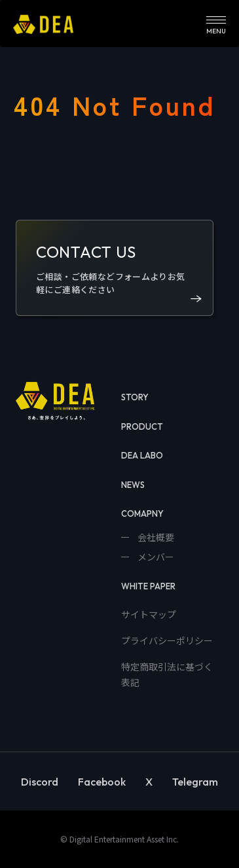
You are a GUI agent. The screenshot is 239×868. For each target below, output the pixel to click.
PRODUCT (142, 426)
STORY (135, 397)
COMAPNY (142, 513)
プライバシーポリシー (167, 640)
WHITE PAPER (148, 586)
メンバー (155, 557)
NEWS (133, 485)
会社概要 (155, 537)
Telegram (195, 782)
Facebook (102, 782)
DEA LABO (142, 455)
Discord (40, 782)
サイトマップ (149, 614)
